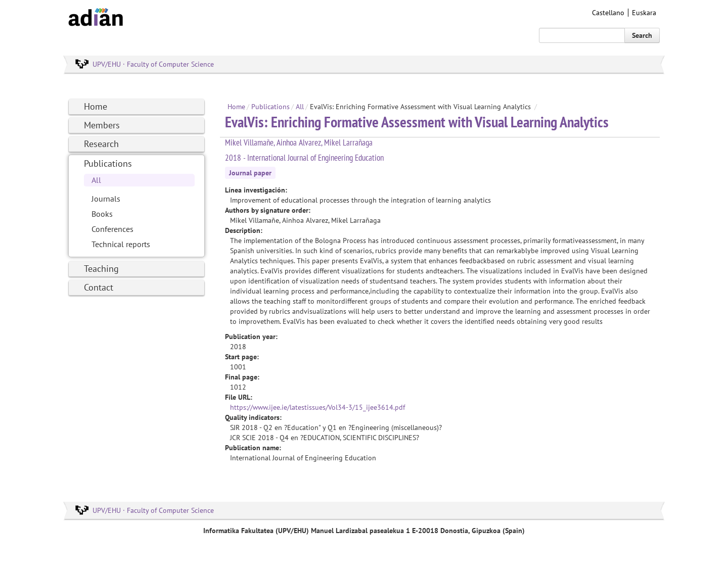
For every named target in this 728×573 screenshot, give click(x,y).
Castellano (608, 13)
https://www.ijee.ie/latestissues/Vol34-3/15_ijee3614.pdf (317, 407)
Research (101, 144)
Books (102, 214)
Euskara (644, 13)
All (96, 180)
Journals (106, 199)
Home (96, 106)
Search (642, 35)
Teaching (101, 269)
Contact (99, 287)
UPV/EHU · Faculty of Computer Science (153, 64)
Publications (108, 163)
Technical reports (121, 244)
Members (102, 125)
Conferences (112, 229)
